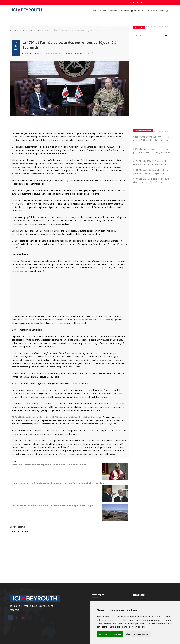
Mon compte (136, 2)
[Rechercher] (166, 35)
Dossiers (125, 11)
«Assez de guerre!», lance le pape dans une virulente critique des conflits (49, 464)
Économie (114, 11)
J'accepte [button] (103, 634)
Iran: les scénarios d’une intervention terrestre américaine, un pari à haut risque (52, 505)
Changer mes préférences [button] (137, 634)
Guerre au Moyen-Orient (30, 30)
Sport (161, 11)
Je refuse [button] (117, 634)
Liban (94, 11)
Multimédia (139, 11)
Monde (103, 11)
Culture (152, 11)
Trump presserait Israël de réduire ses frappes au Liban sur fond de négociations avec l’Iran (58, 483)
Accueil (13, 30)
